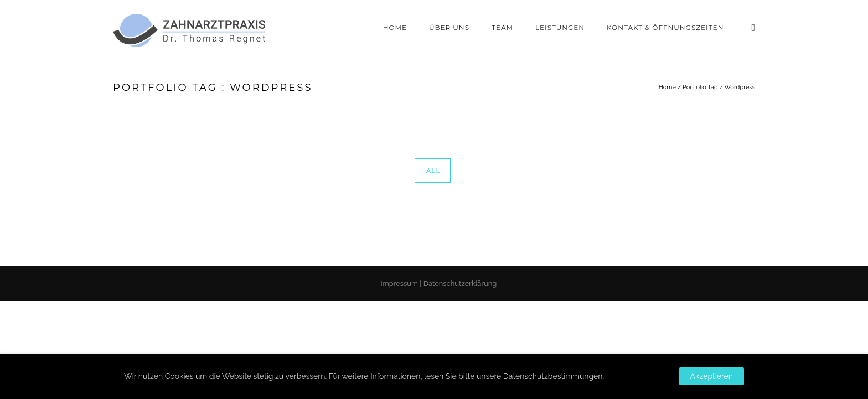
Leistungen (560, 27)
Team (502, 27)
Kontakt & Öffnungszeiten (665, 27)
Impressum (399, 283)
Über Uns (449, 27)
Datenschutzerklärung (460, 283)
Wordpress (740, 87)
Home (395, 27)
